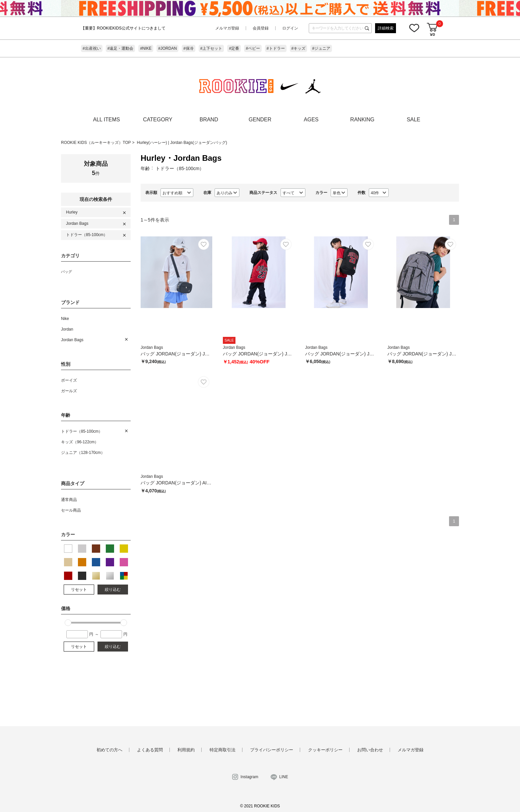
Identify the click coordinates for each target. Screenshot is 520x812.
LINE (284, 777)
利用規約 (186, 750)
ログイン (290, 28)
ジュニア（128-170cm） (83, 453)
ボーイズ (69, 380)
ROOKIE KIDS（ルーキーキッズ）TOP (96, 143)
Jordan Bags (77, 223)
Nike (65, 319)
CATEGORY (158, 120)
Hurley (72, 212)
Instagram (249, 777)
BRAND (209, 120)
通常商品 (69, 500)
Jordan (67, 329)
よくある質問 (150, 750)
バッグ (66, 272)
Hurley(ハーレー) (153, 143)
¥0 (432, 34)
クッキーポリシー (325, 750)
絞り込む (113, 590)
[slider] (68, 623)
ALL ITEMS (107, 120)
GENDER (260, 120)
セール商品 (71, 510)
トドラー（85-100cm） (87, 235)
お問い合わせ (370, 750)
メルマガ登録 (227, 28)
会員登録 (261, 28)
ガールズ (69, 391)
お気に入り (414, 28)
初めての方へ (109, 750)
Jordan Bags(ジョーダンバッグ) (198, 143)
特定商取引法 (223, 750)
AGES (311, 120)
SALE (413, 120)
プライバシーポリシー (272, 750)
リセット (79, 590)
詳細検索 (386, 28)
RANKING (362, 120)
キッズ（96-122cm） (80, 442)
